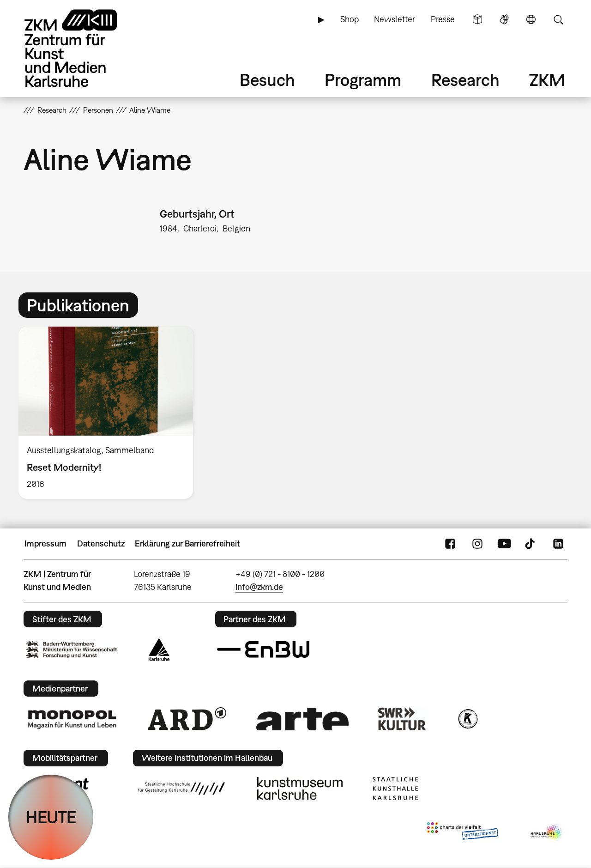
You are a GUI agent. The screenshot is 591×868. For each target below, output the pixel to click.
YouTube (504, 544)
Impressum (45, 543)
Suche (558, 19)
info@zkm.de (259, 587)
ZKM (547, 80)
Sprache (531, 19)
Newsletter (395, 19)
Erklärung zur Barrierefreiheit (187, 543)
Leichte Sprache (477, 19)
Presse (443, 19)
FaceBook (450, 544)
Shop (350, 19)
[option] (110, 413)
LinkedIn (558, 544)
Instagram (477, 544)
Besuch (267, 80)
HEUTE (51, 817)
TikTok (531, 544)
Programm (363, 80)
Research (465, 80)
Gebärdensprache (504, 19)
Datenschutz (101, 543)
